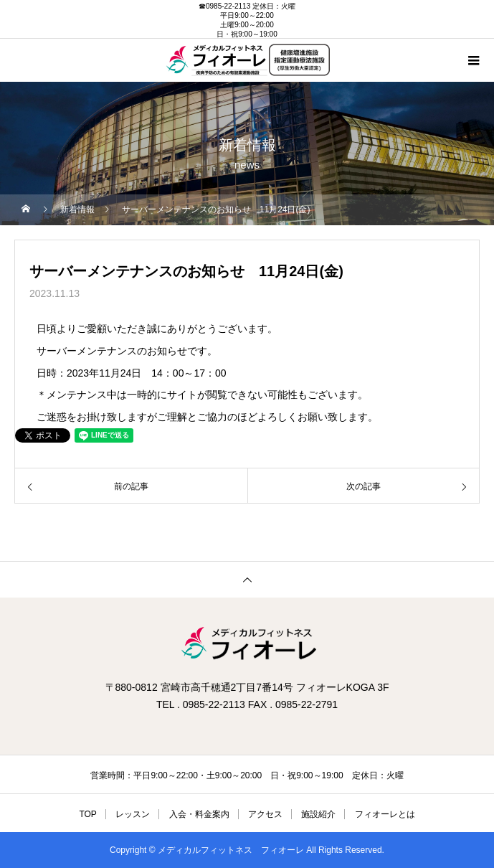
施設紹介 (318, 814)
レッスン (133, 814)
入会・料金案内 (199, 814)
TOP (87, 814)
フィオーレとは (385, 814)
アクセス (265, 814)
